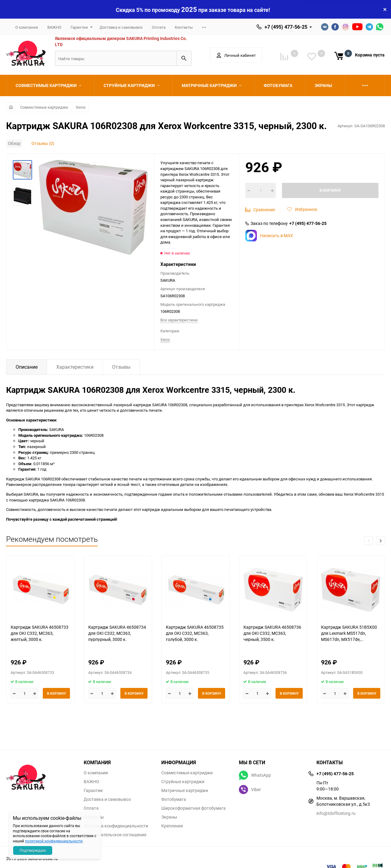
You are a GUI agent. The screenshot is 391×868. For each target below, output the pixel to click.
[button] (380, 541)
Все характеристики (179, 320)
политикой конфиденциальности (54, 841)
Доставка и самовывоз (121, 27)
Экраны (169, 817)
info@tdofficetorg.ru (336, 813)
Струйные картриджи (183, 782)
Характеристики (75, 367)
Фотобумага (174, 799)
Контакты (184, 27)
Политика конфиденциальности (116, 826)
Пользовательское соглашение (115, 835)
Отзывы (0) (43, 143)
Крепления (172, 826)
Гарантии (79, 27)
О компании (27, 27)
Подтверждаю (33, 850)
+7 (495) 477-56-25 (286, 27)
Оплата (159, 27)
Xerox (81, 107)
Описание (27, 367)
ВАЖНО (54, 27)
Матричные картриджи (185, 790)
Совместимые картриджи (44, 107)
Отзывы (121, 367)
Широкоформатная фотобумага (194, 808)
